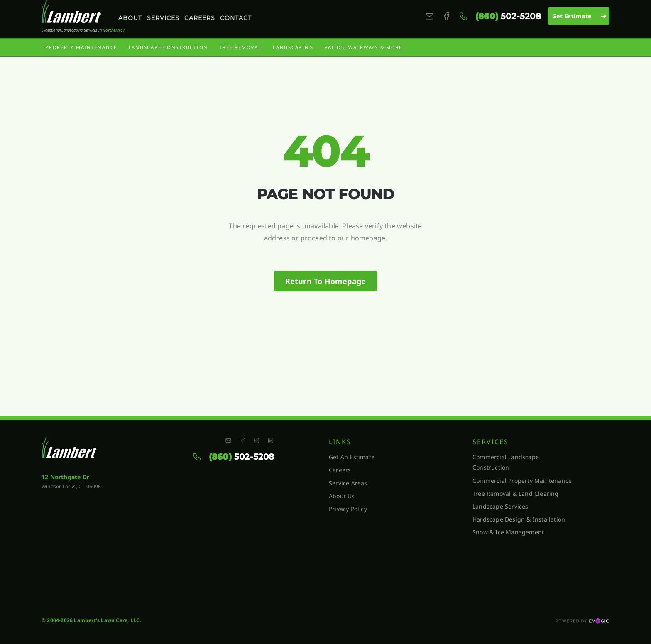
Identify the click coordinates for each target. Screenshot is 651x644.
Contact (236, 18)
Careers (200, 18)
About (130, 18)
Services (163, 18)
